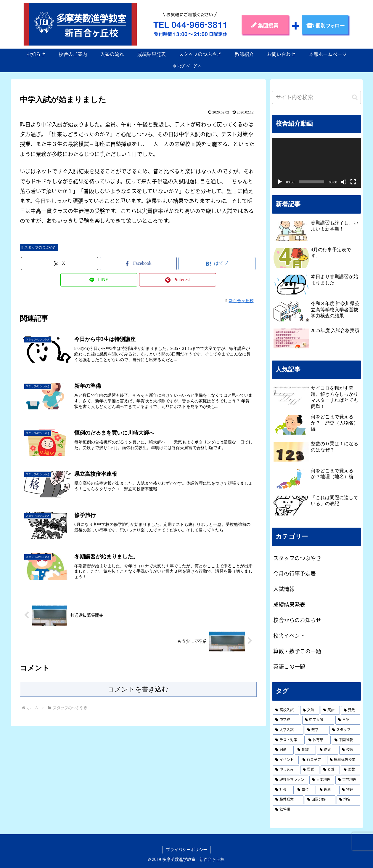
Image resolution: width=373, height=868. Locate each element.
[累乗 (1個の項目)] (310, 770)
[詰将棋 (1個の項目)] (316, 810)
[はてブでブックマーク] (217, 264)
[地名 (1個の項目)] (348, 800)
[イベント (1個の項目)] (286, 760)
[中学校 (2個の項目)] (287, 720)
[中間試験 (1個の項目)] (346, 740)
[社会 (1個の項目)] (283, 790)
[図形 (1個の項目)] (283, 750)
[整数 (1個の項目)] (351, 770)
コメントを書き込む (138, 689)
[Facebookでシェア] (138, 264)
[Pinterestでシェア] (178, 280)
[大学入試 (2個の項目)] (288, 730)
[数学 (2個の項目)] (316, 730)
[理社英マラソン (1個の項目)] (290, 780)
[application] (316, 163)
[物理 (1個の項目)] (350, 790)
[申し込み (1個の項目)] (286, 770)
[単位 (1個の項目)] (305, 790)
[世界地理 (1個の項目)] (348, 780)
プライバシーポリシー (186, 850)
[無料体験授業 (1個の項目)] (344, 760)
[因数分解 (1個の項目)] (320, 800)
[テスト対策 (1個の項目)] (289, 740)
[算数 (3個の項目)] (351, 710)
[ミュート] (344, 182)
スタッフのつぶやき (39, 247)
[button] (355, 97)
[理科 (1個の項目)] (328, 790)
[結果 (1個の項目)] (328, 750)
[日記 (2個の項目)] (348, 720)
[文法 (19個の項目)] (310, 710)
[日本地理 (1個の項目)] (322, 780)
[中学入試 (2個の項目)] (318, 720)
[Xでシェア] (60, 264)
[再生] (280, 182)
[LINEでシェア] (99, 280)
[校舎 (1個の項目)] (350, 750)
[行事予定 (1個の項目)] (313, 760)
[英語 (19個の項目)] (330, 710)
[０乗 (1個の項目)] (330, 770)
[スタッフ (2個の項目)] (345, 730)
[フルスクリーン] (353, 182)
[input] (316, 97)
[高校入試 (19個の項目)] (286, 710)
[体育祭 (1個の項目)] (318, 740)
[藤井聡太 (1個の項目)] (288, 800)
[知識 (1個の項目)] (305, 750)
